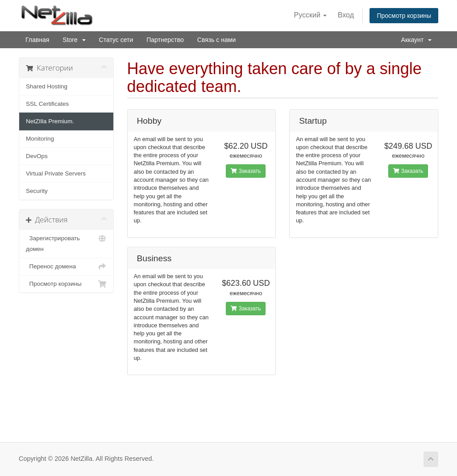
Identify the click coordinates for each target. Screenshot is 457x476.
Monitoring (40, 139)
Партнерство (165, 40)
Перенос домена (66, 267)
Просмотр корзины (404, 16)
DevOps (37, 156)
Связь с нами (216, 40)
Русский (311, 15)
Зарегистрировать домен (66, 243)
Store (74, 40)
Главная (37, 40)
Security (37, 191)
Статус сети (116, 40)
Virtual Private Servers (56, 173)
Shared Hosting (47, 86)
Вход (346, 15)
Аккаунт (416, 40)
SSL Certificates (47, 104)
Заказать (246, 171)
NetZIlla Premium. (50, 121)
